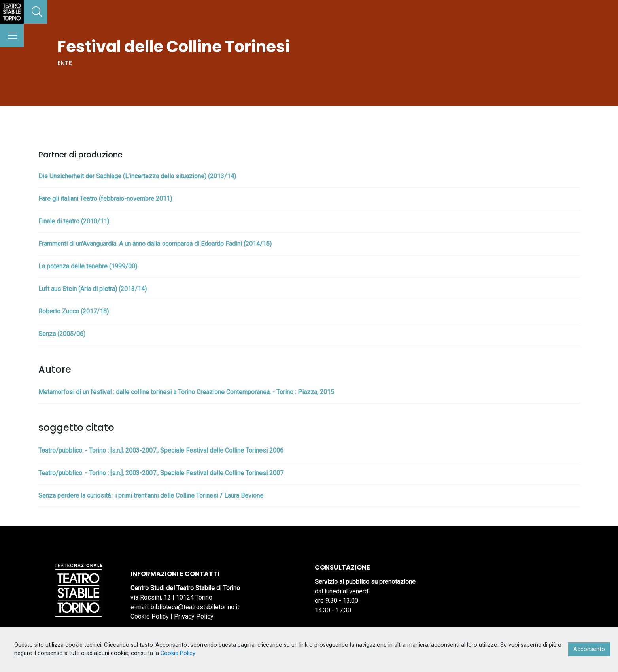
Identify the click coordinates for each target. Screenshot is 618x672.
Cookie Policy (150, 616)
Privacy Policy (194, 616)
